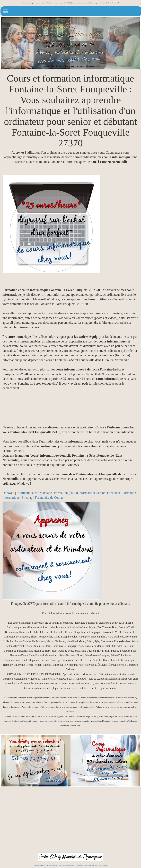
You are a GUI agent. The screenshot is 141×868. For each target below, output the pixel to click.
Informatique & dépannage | (35, 493)
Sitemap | (28, 498)
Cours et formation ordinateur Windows (95, 865)
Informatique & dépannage (49, 865)
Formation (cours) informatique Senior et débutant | (88, 493)
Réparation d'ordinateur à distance (70, 865)
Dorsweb (8, 493)
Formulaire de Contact (50, 498)
